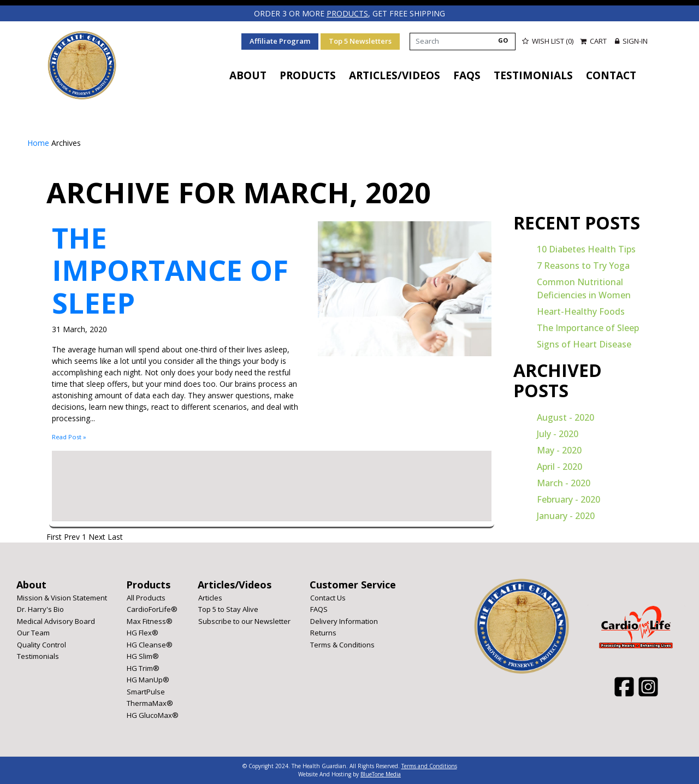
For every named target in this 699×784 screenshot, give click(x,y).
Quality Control (42, 645)
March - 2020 (564, 483)
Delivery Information (344, 621)
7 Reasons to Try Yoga (583, 266)
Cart (594, 41)
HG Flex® (143, 633)
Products (308, 75)
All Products (146, 598)
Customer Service (353, 585)
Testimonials (533, 75)
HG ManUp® (148, 680)
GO (503, 40)
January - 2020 (566, 516)
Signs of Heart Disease (584, 344)
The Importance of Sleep (170, 270)
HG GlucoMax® (153, 715)
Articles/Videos (395, 75)
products (347, 13)
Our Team (33, 633)
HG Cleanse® (150, 645)
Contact (611, 75)
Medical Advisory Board (56, 621)
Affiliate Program (280, 41)
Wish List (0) (548, 41)
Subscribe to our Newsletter (244, 621)
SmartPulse (146, 692)
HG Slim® (143, 656)
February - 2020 (568, 499)
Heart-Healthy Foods (581, 311)
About (248, 75)
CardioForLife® (152, 609)
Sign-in (631, 41)
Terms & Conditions (342, 645)
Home (39, 143)
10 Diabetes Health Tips (586, 249)
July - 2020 (558, 434)
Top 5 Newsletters (360, 41)
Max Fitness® (150, 621)
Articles (210, 598)
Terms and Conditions (429, 766)
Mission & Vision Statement (62, 598)
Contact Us (328, 598)
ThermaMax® (150, 703)
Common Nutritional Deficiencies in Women (584, 288)
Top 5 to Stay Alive (228, 609)
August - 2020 (565, 417)
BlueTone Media (381, 774)
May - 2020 (559, 450)
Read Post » (69, 437)
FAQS (467, 75)
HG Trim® (143, 668)
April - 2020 (559, 467)
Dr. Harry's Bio (40, 609)
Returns (323, 633)
